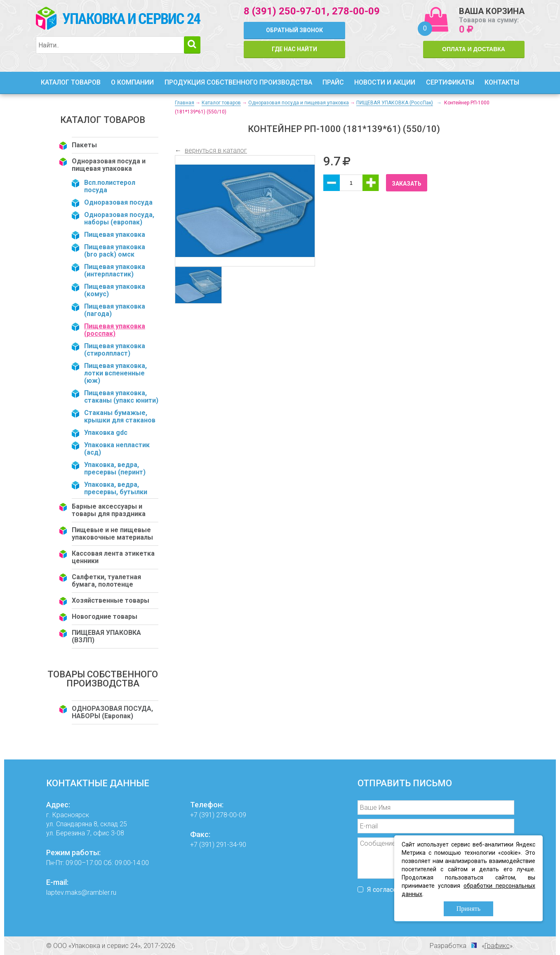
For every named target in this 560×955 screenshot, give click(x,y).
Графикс (497, 946)
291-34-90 (231, 845)
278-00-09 (356, 11)
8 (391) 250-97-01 (285, 11)
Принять (468, 909)
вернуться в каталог (216, 150)
